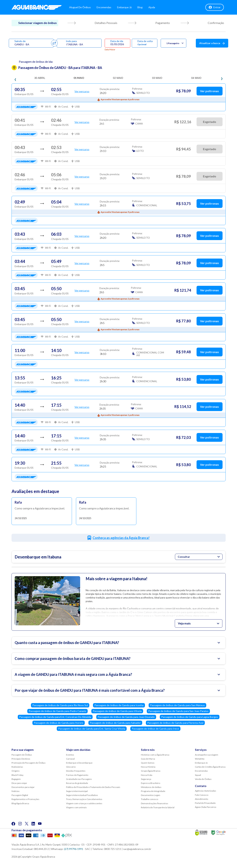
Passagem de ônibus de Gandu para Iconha (119, 705)
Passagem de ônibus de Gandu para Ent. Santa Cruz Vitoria (92, 729)
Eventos (70, 755)
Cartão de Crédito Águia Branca (210, 767)
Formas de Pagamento (77, 775)
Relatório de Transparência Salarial (158, 807)
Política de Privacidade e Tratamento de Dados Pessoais (93, 787)
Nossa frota (147, 775)
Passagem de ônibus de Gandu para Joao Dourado (126, 717)
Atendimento (201, 799)
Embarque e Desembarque (79, 763)
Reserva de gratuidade (77, 783)
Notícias (16, 791)
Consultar (199, 557)
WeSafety (200, 759)
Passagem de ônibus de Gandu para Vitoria (117, 711)
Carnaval (70, 759)
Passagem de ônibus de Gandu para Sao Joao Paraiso (178, 711)
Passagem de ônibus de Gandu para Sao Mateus (177, 705)
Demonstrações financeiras (155, 803)
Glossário (71, 767)
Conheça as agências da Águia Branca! (121, 538)
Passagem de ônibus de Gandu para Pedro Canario (57, 711)
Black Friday (17, 775)
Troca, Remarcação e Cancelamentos (84, 799)
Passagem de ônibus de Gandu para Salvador (115, 723)
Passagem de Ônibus (22, 755)
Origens (16, 771)
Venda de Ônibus (203, 779)
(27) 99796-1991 (74, 849)
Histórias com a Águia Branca (155, 755)
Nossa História (148, 767)
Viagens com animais (76, 807)
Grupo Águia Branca (151, 771)
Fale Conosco (202, 795)
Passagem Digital (20, 795)
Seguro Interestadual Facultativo (82, 795)
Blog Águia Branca (20, 803)
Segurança (146, 779)
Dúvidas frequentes (76, 771)
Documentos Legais (151, 795)
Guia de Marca (148, 759)
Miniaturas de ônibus (151, 787)
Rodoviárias (17, 767)
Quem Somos (148, 763)
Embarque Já (124, 7)
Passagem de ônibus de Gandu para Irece (155, 729)
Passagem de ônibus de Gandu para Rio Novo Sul (60, 705)
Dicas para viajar (19, 783)
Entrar (215, 7)
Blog (140, 7)
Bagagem (16, 779)
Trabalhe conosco (150, 799)
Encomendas (104, 7)
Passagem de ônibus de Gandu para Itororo (59, 723)
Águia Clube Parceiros (206, 807)
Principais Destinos (21, 759)
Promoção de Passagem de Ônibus (29, 763)
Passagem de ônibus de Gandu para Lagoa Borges (190, 717)
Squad (198, 775)
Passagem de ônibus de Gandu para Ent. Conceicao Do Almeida (55, 717)
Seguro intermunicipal (77, 791)
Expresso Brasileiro (151, 783)
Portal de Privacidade (205, 803)
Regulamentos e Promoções (25, 799)
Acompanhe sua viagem (207, 755)
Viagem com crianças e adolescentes (84, 803)
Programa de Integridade (153, 791)
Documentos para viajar (23, 787)
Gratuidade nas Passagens (79, 779)
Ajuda (152, 7)
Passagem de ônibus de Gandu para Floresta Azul (175, 723)
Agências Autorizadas (206, 791)
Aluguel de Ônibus (80, 7)
